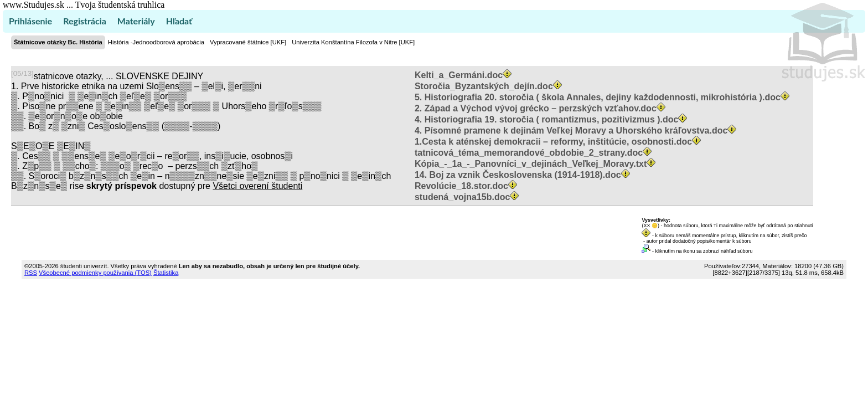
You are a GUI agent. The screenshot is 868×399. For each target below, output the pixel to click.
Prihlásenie (30, 21)
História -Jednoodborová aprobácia (156, 42)
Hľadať (179, 21)
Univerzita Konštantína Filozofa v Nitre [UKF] (353, 42)
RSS (31, 273)
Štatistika (166, 273)
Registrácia (85, 21)
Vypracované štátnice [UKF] (248, 42)
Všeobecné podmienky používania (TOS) (95, 273)
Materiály (136, 21)
